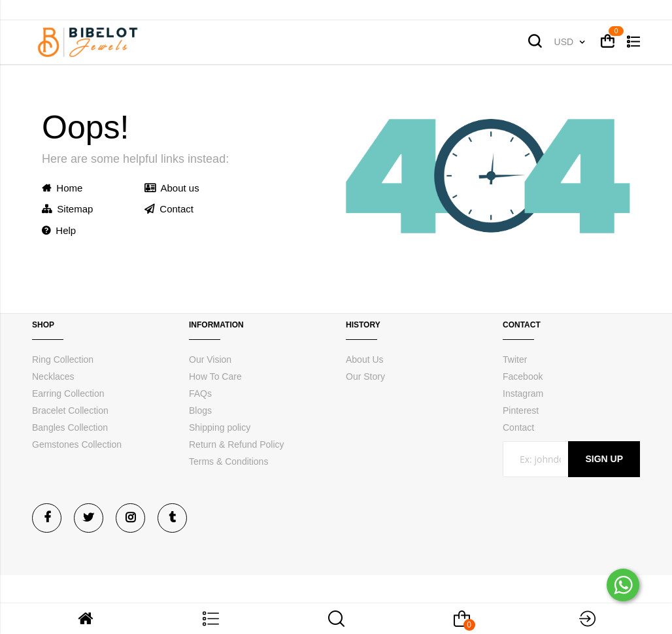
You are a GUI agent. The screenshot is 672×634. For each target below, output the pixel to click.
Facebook (523, 376)
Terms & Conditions (228, 461)
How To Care (215, 376)
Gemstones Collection (77, 444)
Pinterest (521, 410)
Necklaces (53, 376)
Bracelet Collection (70, 410)
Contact (169, 209)
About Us (365, 359)
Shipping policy (220, 427)
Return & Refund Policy (237, 444)
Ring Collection (63, 359)
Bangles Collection (70, 427)
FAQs (200, 393)
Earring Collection (68, 393)
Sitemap (67, 209)
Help (59, 230)
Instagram (523, 393)
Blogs (200, 410)
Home (62, 188)
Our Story (365, 376)
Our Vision (210, 359)
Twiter (515, 359)
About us (172, 188)
